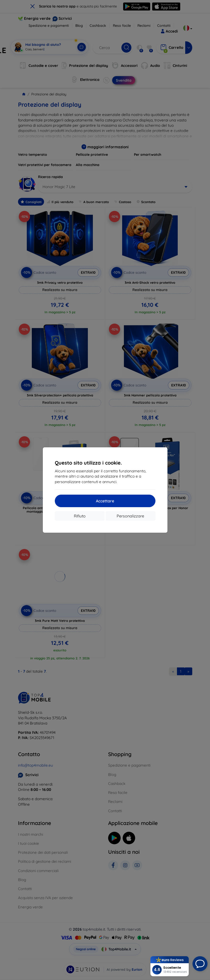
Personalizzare (130, 516)
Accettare (105, 501)
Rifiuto (80, 516)
